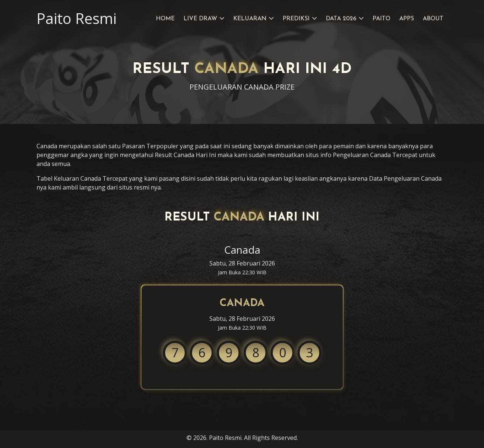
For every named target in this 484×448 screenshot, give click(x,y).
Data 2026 (341, 19)
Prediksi (296, 19)
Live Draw (200, 19)
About (433, 19)
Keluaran (250, 19)
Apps (407, 19)
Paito (382, 19)
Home (165, 19)
